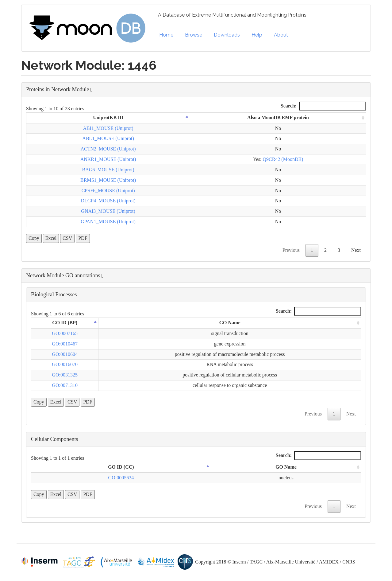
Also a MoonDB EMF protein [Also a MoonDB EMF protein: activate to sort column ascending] (278, 117)
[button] (196, 90)
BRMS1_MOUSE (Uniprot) (108, 180)
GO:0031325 (65, 375)
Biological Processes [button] (54, 294)
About (281, 35)
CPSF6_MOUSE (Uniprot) (108, 191)
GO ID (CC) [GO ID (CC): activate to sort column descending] (121, 467)
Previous (291, 250)
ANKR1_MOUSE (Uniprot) (108, 159)
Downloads (227, 35)
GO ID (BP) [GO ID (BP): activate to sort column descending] (65, 323)
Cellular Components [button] (54, 439)
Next (356, 250)
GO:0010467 (65, 344)
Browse (194, 35)
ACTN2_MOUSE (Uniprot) (108, 149)
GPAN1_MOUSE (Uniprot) (108, 222)
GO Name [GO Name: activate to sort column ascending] (230, 323)
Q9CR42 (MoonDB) (283, 159)
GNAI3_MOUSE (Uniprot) (108, 211)
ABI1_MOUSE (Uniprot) (108, 128)
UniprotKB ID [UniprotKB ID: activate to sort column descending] (108, 117)
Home (166, 35)
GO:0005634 (121, 478)
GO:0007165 (65, 333)
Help (257, 35)
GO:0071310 (65, 385)
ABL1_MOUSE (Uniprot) (108, 138)
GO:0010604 (65, 354)
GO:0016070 (65, 364)
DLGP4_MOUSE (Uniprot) (108, 201)
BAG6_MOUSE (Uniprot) (108, 170)
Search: (323, 106)
